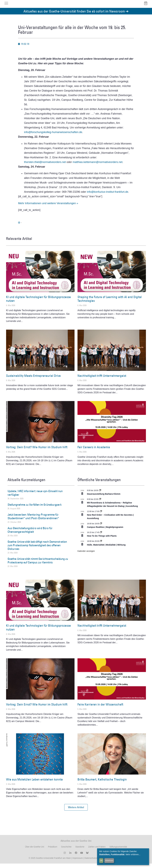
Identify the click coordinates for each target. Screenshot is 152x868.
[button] (76, 812)
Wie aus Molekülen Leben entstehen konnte (34, 784)
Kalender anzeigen (86, 556)
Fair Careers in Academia (94, 452)
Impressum (77, 862)
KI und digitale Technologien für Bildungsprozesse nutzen (38, 303)
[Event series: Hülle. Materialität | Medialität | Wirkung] (101, 546)
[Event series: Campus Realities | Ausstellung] (101, 528)
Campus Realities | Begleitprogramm (105, 532)
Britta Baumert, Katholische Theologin (102, 784)
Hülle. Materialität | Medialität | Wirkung (106, 549)
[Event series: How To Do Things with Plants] (101, 537)
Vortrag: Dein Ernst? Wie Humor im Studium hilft (37, 452)
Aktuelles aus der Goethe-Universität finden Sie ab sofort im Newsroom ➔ (76, 16)
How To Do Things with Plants (102, 540)
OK (101, 860)
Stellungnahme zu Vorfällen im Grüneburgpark (35, 509)
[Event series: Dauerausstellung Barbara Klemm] (100, 495)
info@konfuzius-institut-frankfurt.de (107, 196)
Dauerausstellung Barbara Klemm (104, 498)
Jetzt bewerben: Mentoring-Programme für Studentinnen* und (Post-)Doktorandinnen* (33, 521)
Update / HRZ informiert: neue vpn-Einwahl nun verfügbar (35, 497)
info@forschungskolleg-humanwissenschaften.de (53, 137)
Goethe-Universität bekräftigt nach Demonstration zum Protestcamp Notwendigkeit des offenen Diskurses (37, 550)
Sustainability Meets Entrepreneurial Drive (33, 380)
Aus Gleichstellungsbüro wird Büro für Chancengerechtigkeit (30, 534)
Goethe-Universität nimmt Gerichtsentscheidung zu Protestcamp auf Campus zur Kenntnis (38, 565)
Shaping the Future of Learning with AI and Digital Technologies (110, 303)
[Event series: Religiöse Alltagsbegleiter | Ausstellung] (100, 504)
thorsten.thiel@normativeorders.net (45, 167)
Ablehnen (109, 860)
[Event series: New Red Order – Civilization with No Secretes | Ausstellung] (101, 516)
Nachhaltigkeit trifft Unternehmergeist (102, 380)
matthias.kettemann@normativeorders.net (97, 167)
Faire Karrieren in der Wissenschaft (100, 709)
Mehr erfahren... (133, 854)
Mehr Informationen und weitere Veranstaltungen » (48, 208)
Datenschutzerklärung (95, 862)
